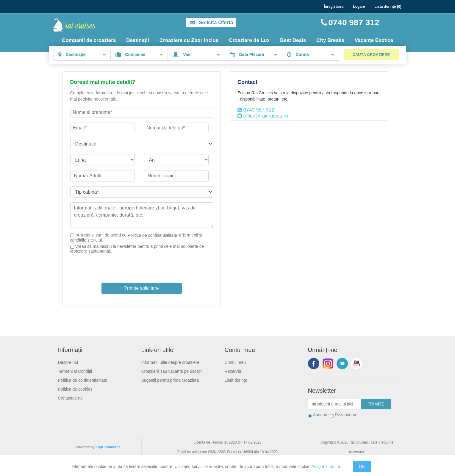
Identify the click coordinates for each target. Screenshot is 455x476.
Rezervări (234, 371)
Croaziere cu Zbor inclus (189, 40)
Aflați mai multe (326, 466)
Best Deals (293, 40)
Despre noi (68, 362)
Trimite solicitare (142, 288)
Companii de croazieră (89, 40)
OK (362, 466)
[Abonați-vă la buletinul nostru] (335, 404)
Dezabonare (346, 415)
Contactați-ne (70, 398)
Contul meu (235, 362)
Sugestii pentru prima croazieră (170, 380)
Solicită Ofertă (216, 22)
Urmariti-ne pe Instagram (328, 364)
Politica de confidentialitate (152, 235)
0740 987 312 (354, 22)
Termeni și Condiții (75, 371)
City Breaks (330, 40)
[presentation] (142, 265)
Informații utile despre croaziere (170, 362)
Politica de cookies (75, 389)
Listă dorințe (236, 380)
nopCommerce (108, 447)
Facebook (314, 364)
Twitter (342, 364)
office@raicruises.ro (266, 116)
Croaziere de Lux (249, 40)
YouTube (357, 364)
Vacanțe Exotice (374, 40)
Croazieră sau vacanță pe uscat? (172, 371)
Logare (359, 7)
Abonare (321, 415)
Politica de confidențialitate (83, 380)
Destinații (138, 40)
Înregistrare (334, 7)
